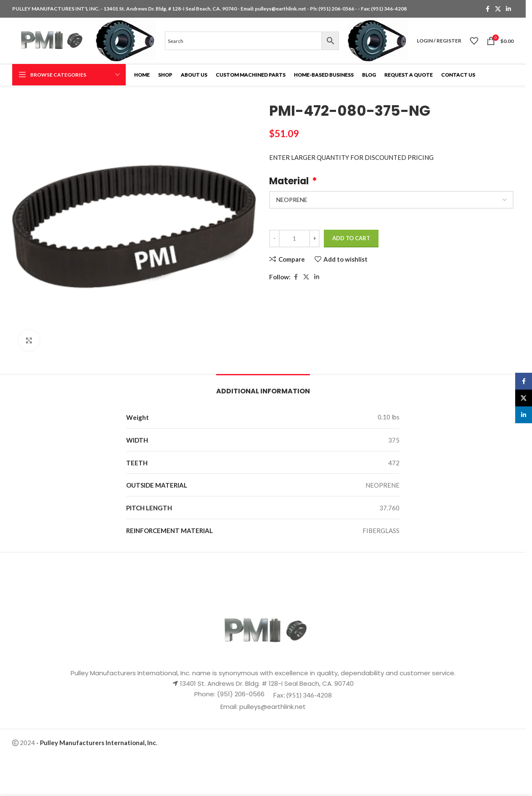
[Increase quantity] (314, 239)
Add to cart (351, 238)
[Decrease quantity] (274, 239)
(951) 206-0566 (337, 9)
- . (97, 743)
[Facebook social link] (487, 9)
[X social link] (498, 9)
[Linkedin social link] (508, 9)
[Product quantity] (294, 239)
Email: (230, 707)
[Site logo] (50, 40)
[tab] (263, 387)
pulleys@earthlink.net (281, 9)
